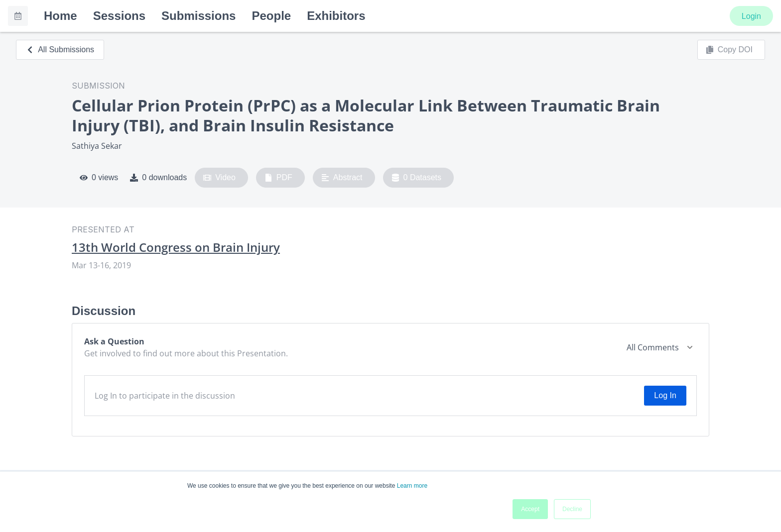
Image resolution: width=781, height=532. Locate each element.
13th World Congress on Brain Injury (176, 247)
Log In (665, 395)
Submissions (198, 16)
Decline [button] (572, 509)
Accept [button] (530, 509)
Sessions (119, 16)
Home (61, 16)
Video (219, 178)
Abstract (342, 178)
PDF (278, 178)
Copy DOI (729, 50)
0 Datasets (417, 178)
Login (751, 16)
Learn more (412, 486)
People (271, 16)
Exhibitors (336, 16)
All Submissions (60, 50)
